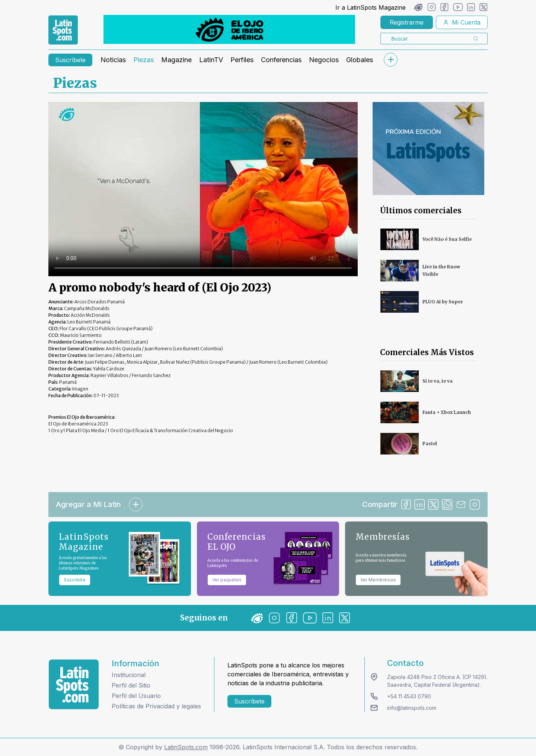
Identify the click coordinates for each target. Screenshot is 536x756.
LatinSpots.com (186, 747)
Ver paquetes (227, 580)
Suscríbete (70, 60)
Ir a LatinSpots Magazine (371, 7)
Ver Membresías (378, 580)
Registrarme (407, 22)
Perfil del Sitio (131, 685)
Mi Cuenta (462, 22)
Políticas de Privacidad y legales (156, 706)
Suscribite (75, 580)
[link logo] (63, 30)
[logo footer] (74, 684)
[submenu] (390, 60)
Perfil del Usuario (136, 696)
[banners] (229, 29)
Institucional (129, 675)
